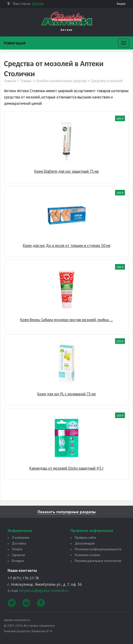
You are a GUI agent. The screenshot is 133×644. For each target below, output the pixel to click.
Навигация (15, 43)
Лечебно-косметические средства (61, 81)
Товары (26, 81)
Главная (10, 81)
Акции (121, 4)
